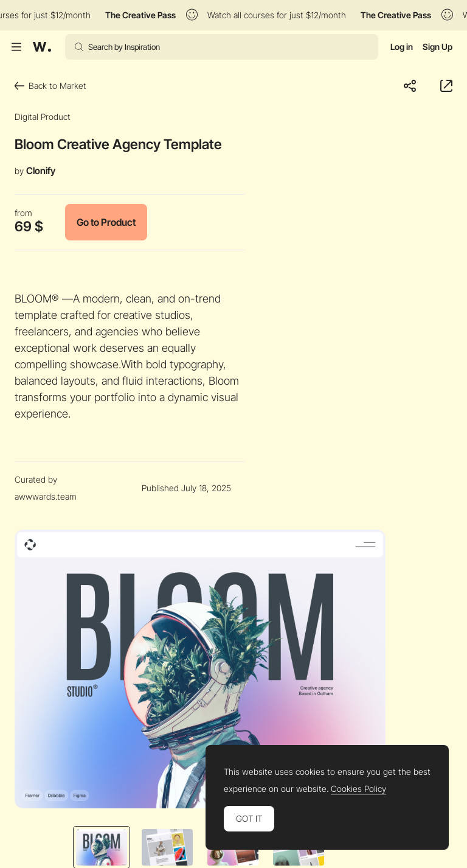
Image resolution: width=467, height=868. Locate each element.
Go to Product (106, 222)
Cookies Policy (358, 789)
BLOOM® (37, 299)
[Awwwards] (42, 47)
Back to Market (50, 86)
